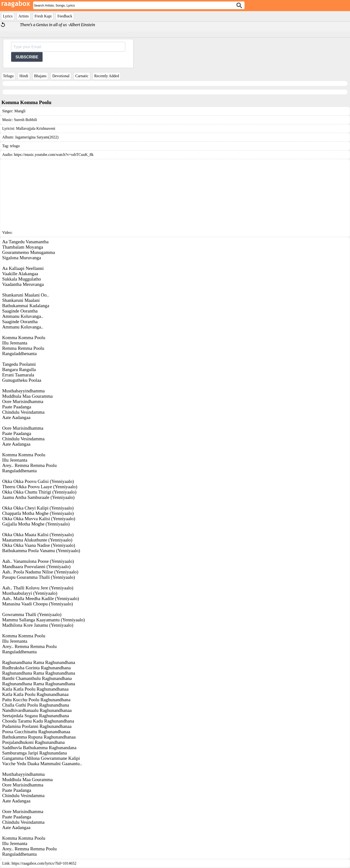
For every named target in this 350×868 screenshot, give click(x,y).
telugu (15, 146)
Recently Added (107, 76)
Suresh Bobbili (25, 120)
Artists (24, 16)
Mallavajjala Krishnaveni (36, 128)
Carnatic (82, 76)
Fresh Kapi (43, 16)
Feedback (65, 16)
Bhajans (40, 76)
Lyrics (8, 16)
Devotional (61, 76)
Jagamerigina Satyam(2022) (37, 137)
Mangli (20, 111)
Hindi (24, 76)
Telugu (8, 76)
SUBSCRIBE (27, 57)
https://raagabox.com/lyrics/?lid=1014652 (44, 863)
